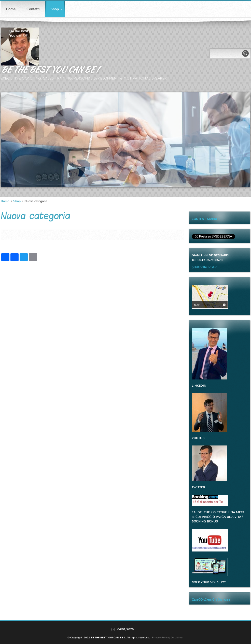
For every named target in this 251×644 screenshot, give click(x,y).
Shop (56, 9)
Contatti (33, 9)
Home (11, 9)
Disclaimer (177, 638)
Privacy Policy (160, 638)
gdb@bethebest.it (204, 267)
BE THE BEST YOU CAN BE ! (50, 69)
